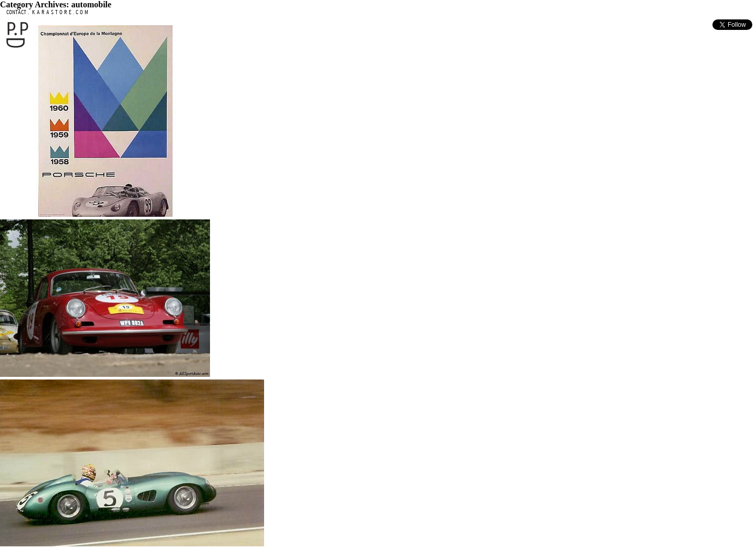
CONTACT (16, 12)
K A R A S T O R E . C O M (59, 12)
